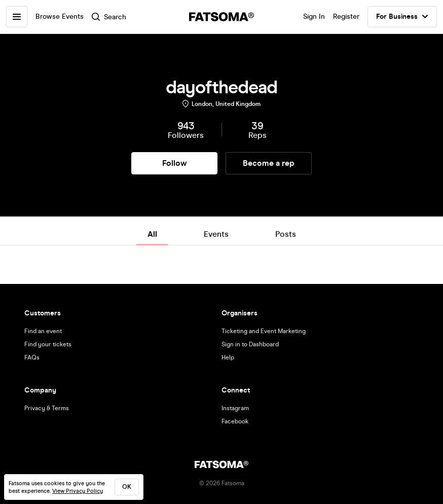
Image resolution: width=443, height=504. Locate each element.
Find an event (43, 331)
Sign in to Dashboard (250, 344)
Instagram (235, 408)
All (152, 234)
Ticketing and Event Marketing (264, 331)
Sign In (314, 16)
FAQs (32, 357)
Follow (174, 163)
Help (228, 357)
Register (346, 16)
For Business (402, 17)
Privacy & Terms (47, 408)
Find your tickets (48, 344)
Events (216, 234)
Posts (286, 234)
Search (109, 17)
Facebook (235, 421)
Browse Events (60, 16)
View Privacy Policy (78, 491)
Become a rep (269, 163)
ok (127, 487)
